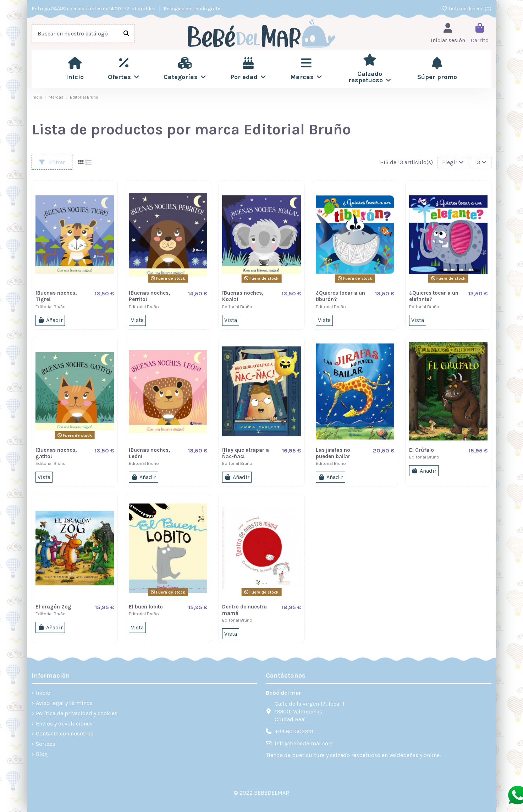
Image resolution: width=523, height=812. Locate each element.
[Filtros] (453, 162)
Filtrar (52, 162)
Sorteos (46, 744)
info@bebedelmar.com (304, 743)
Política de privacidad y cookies (77, 713)
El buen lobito (146, 607)
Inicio (43, 693)
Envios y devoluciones (64, 724)
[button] (124, 69)
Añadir (50, 320)
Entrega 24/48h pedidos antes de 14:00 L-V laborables (94, 9)
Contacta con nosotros (65, 733)
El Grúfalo (422, 450)
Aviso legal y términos (64, 703)
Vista (137, 320)
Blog (42, 754)
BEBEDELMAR (272, 793)
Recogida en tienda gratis (193, 9)
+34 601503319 (294, 731)
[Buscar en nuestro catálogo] (126, 34)
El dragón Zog (53, 607)
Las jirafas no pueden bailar (333, 453)
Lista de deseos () (467, 9)
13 (481, 162)
